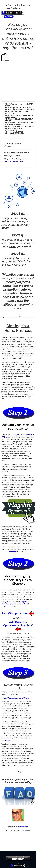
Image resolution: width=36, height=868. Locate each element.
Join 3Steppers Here (18, 613)
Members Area (18, 161)
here (26, 604)
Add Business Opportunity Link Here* (18, 625)
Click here (13, 552)
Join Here (8, 161)
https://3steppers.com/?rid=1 (15, 698)
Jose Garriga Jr (23, 826)
